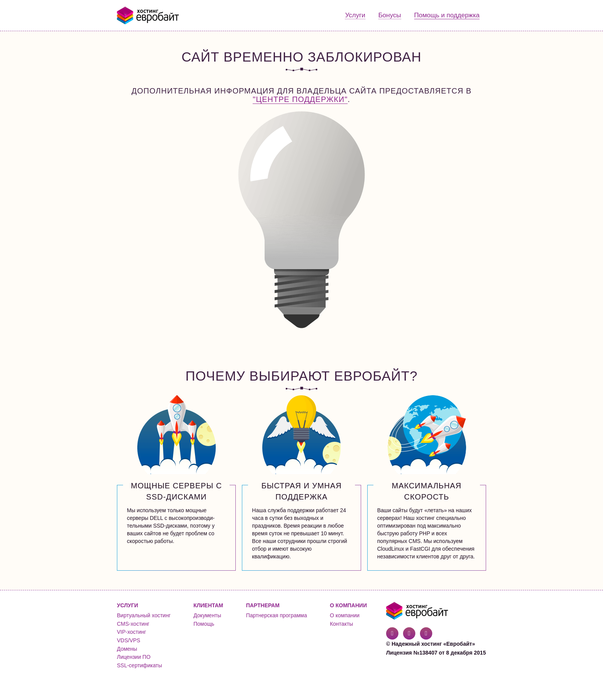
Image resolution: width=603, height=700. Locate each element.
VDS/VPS (129, 640)
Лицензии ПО (134, 657)
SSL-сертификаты (139, 665)
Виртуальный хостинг (144, 615)
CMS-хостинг (133, 624)
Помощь (204, 624)
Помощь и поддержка (447, 15)
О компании (345, 615)
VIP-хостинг (132, 632)
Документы (207, 615)
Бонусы (390, 15)
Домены (127, 649)
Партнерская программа (277, 615)
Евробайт (148, 15)
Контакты (341, 624)
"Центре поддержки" (300, 99)
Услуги (355, 15)
